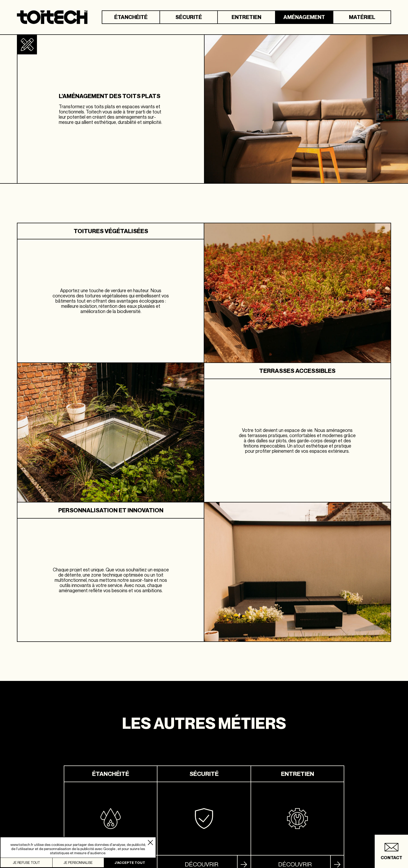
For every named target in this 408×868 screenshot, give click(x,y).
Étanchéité (131, 17)
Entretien (246, 17)
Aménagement (304, 17)
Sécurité (189, 17)
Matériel (362, 17)
